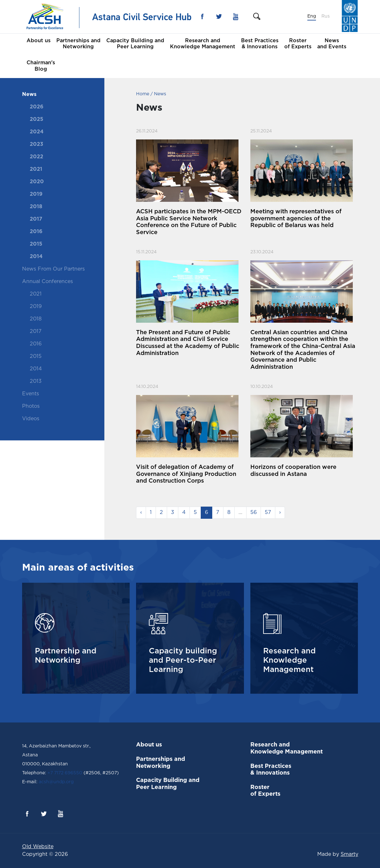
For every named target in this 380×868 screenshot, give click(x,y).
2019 (36, 194)
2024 (37, 132)
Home (143, 94)
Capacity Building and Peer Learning (135, 44)
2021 (36, 169)
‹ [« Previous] (141, 513)
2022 (36, 157)
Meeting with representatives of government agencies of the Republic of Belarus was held (296, 219)
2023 (36, 144)
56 (254, 513)
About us (39, 41)
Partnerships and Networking (78, 44)
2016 (36, 232)
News (29, 95)
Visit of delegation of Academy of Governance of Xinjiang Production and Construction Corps (186, 474)
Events (31, 394)
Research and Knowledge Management (203, 44)
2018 (36, 207)
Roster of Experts (298, 44)
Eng (312, 16)
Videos (31, 419)
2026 (37, 107)
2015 (36, 244)
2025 (36, 119)
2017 (36, 219)
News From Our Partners (53, 269)
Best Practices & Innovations (260, 44)
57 (268, 513)
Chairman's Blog (41, 66)
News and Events (332, 44)
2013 (36, 381)
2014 (36, 257)
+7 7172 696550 (65, 773)
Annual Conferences (48, 282)
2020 (37, 182)
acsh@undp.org (56, 782)
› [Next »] (280, 513)
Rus (326, 16)
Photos (31, 406)
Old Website (38, 847)
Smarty (349, 854)
